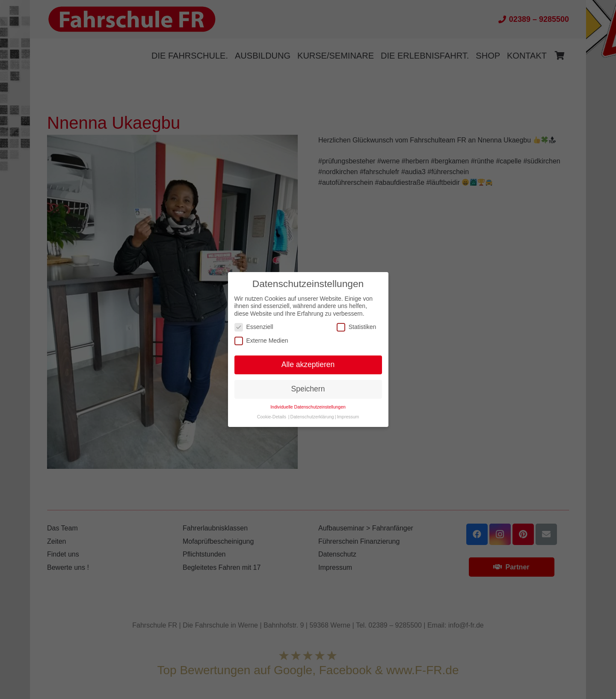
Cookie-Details (272, 417)
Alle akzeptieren (308, 364)
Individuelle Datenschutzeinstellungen (308, 407)
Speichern (308, 389)
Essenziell (254, 327)
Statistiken (357, 327)
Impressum (348, 417)
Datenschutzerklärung (312, 417)
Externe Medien (261, 341)
